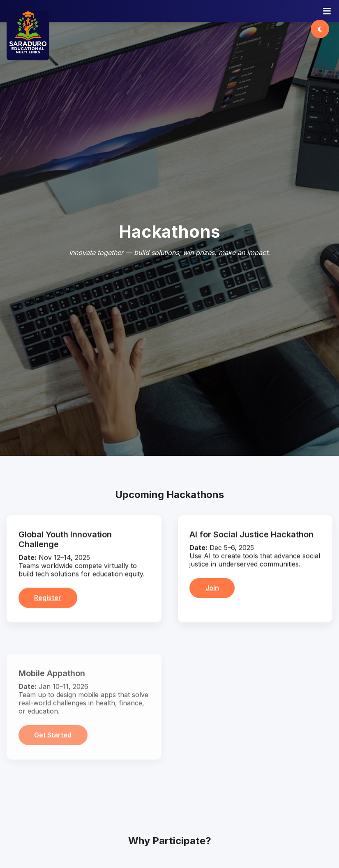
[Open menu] (327, 11)
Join (212, 591)
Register (48, 601)
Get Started (53, 737)
